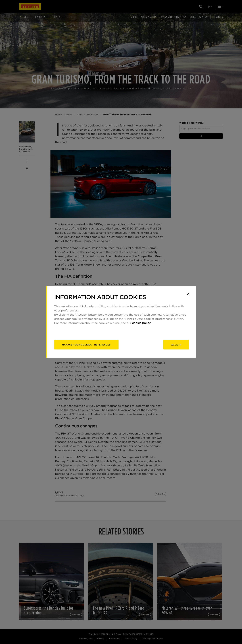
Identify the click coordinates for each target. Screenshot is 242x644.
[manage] (86, 345)
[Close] (188, 294)
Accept (176, 345)
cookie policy (141, 323)
